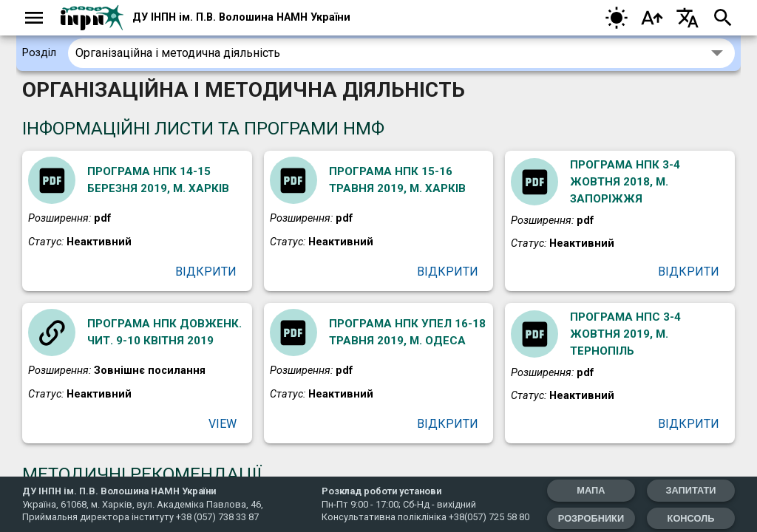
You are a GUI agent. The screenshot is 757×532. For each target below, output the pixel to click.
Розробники (587, 518)
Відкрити (207, 273)
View (223, 427)
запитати (690, 490)
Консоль (690, 518)
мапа (587, 490)
